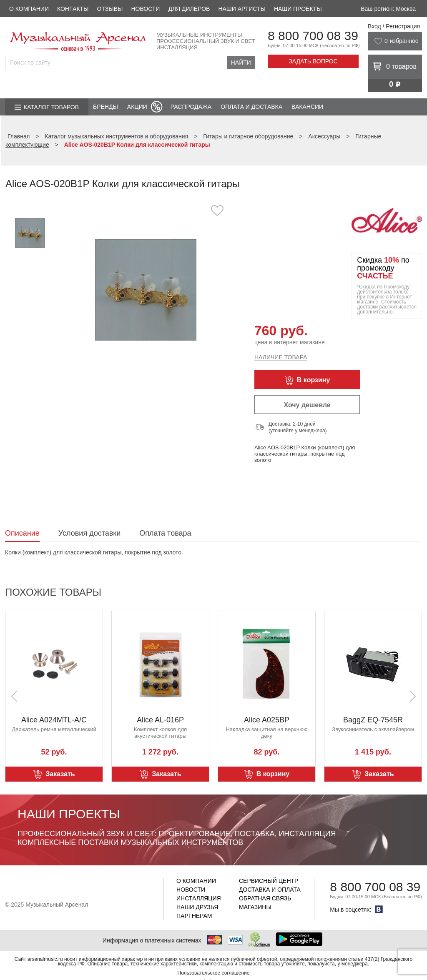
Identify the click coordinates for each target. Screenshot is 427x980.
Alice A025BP (267, 720)
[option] (146, 289)
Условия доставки (89, 533)
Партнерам (194, 916)
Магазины (255, 907)
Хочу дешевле (307, 405)
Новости (145, 9)
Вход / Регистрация (394, 26)
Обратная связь (265, 898)
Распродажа (191, 107)
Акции (137, 107)
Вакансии (307, 107)
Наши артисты (242, 9)
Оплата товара (165, 533)
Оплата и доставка (251, 107)
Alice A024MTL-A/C (54, 720)
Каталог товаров (51, 107)
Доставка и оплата (270, 890)
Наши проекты (298, 9)
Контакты (73, 9)
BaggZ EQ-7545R (373, 720)
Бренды (105, 107)
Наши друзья (197, 907)
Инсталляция (199, 898)
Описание (22, 533)
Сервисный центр (269, 881)
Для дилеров (189, 9)
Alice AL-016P (160, 720)
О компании (29, 9)
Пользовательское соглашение (214, 973)
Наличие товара (281, 357)
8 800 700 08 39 (313, 36)
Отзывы (110, 9)
